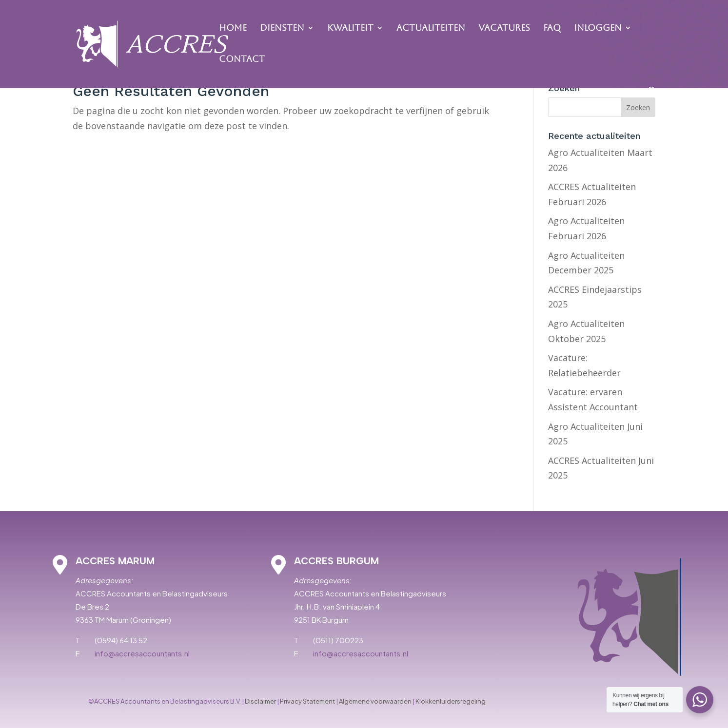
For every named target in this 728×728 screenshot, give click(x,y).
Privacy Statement (307, 701)
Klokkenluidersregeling (451, 701)
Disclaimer (260, 701)
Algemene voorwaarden (375, 701)
